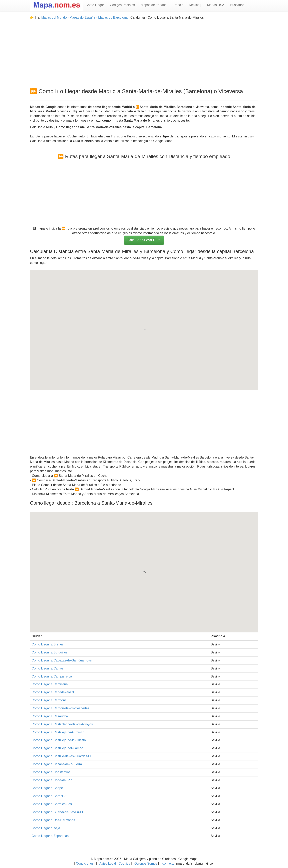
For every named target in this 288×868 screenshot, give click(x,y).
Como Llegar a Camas (48, 668)
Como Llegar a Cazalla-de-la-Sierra (57, 764)
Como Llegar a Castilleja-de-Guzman (58, 732)
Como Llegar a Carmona (49, 700)
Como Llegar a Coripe (47, 788)
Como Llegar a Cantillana (50, 684)
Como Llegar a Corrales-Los (52, 804)
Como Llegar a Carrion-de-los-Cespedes (60, 708)
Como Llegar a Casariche (50, 716)
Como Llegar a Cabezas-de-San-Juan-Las (62, 660)
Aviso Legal (108, 863)
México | (195, 5)
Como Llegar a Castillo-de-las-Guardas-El (61, 756)
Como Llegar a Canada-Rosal (53, 692)
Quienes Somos (146, 863)
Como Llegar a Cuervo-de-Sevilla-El (57, 812)
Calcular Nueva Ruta (144, 240)
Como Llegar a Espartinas (50, 836)
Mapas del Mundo (54, 18)
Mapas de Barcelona (113, 18)
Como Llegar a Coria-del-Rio (52, 780)
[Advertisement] (144, 48)
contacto (168, 863)
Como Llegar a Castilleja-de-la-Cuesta (59, 740)
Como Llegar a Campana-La (52, 676)
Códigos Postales (122, 5)
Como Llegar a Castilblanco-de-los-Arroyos (62, 724)
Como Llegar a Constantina (51, 772)
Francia (178, 5)
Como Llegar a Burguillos (50, 652)
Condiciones (85, 863)
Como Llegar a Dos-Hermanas (53, 820)
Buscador (237, 5)
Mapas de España (154, 5)
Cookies (125, 863)
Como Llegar (95, 5)
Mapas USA (216, 5)
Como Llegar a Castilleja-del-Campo (57, 748)
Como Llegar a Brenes (48, 644)
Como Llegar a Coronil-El (50, 796)
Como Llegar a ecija (46, 828)
